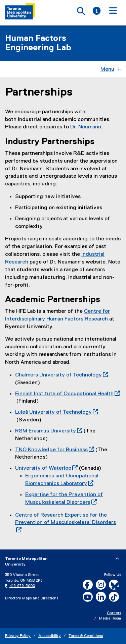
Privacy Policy (18, 636)
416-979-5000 (22, 586)
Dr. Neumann (86, 127)
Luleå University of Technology (57, 412)
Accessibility (50, 636)
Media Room (110, 619)
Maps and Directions (40, 598)
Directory (13, 598)
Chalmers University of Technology (62, 375)
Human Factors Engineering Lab (38, 43)
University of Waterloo (46, 468)
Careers (114, 613)
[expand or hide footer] (117, 559)
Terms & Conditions (86, 636)
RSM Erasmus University (49, 431)
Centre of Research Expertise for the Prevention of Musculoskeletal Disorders (66, 523)
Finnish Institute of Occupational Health (68, 394)
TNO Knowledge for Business (55, 450)
